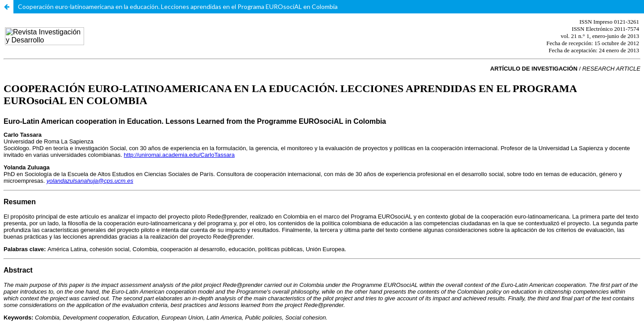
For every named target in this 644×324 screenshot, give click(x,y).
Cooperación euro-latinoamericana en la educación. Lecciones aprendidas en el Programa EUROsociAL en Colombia (178, 6)
